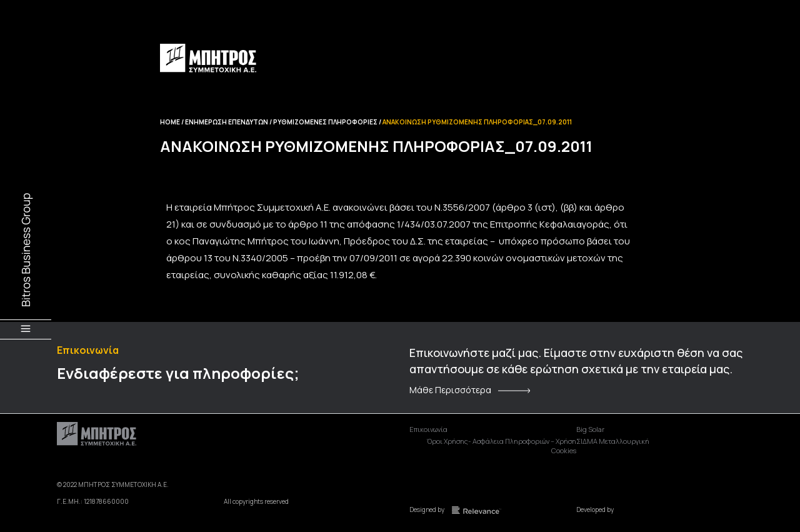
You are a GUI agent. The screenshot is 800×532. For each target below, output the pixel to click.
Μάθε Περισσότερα (450, 390)
